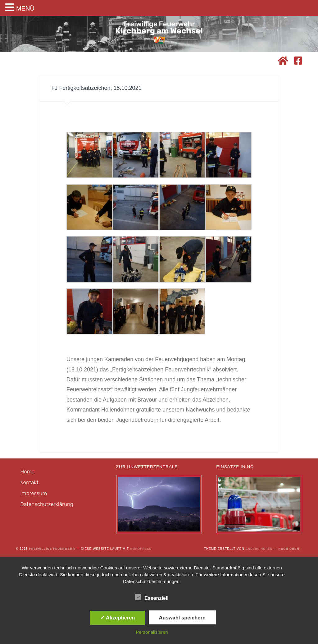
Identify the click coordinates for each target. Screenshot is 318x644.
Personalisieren (152, 632)
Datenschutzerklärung (47, 504)
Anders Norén (259, 549)
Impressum (34, 493)
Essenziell (152, 597)
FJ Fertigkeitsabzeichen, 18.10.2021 (96, 88)
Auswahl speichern (182, 618)
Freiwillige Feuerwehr (52, 549)
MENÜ (25, 8)
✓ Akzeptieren (118, 618)
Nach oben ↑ (290, 549)
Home (27, 471)
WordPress (141, 549)
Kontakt (29, 482)
